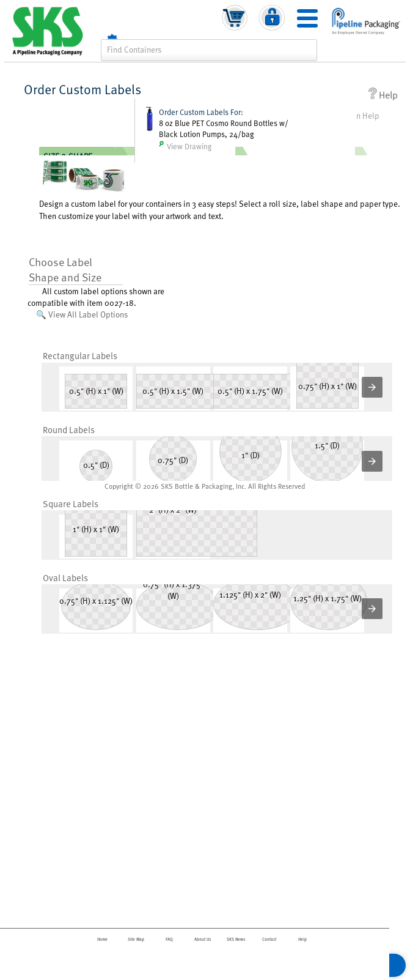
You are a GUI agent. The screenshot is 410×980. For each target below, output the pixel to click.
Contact (269, 939)
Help (383, 95)
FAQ (169, 939)
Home (102, 939)
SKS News (236, 939)
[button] (372, 387)
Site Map (136, 939)
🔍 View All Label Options (82, 314)
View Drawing (185, 146)
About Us (203, 939)
